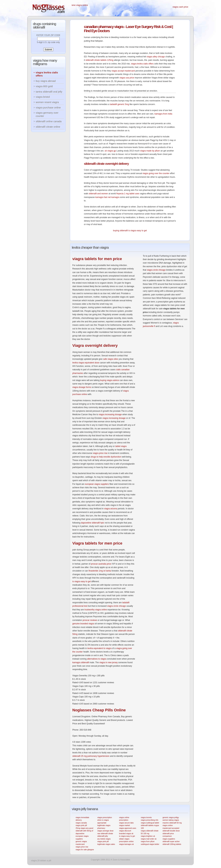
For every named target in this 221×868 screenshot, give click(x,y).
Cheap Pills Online (99, 710)
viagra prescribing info (150, 820)
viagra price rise (100, 453)
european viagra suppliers (97, 484)
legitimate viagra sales (106, 844)
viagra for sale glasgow (85, 850)
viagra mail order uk (149, 839)
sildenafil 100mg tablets (172, 844)
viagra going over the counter (156, 173)
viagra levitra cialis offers (142, 64)
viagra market (124, 825)
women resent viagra (47, 102)
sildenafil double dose (171, 831)
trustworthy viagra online (96, 610)
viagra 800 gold (44, 86)
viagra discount (125, 831)
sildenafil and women (98, 194)
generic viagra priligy (171, 817)
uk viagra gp (110, 151)
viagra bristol (43, 97)
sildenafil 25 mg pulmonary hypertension (91, 756)
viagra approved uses (128, 828)
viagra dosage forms (82, 387)
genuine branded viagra (83, 624)
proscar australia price (101, 564)
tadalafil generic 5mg (119, 104)
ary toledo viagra (104, 839)
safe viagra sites (111, 359)
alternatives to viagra (97, 659)
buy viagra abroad (46, 81)
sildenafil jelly (103, 836)
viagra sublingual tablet (150, 823)
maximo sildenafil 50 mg (172, 823)
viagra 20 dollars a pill (41, 861)
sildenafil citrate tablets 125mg (99, 60)
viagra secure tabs (126, 823)
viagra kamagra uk (126, 844)
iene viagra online (80, 5)
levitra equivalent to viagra (99, 648)
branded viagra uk (126, 834)
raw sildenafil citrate (105, 834)
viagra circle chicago (116, 606)
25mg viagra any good (84, 828)
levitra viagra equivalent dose (86, 363)
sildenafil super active (171, 841)
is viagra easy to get (138, 231)
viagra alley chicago (156, 57)
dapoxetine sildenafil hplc (93, 523)
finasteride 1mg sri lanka (100, 571)
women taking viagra (171, 820)
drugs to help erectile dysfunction (106, 457)
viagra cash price (180, 7)
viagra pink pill (81, 825)
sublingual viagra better (150, 844)
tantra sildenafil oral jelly (49, 92)
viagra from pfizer (148, 841)
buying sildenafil (120, 231)
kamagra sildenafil (81, 662)
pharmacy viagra (104, 27)
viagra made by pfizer (42, 5)
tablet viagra (121, 446)
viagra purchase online (48, 108)
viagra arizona (111, 509)
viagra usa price (127, 78)
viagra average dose (105, 831)
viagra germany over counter (47, 114)
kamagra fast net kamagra (107, 197)
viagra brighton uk (148, 836)
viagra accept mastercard (123, 71)
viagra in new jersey (109, 662)
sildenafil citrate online (48, 127)
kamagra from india (163, 114)
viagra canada (81, 823)
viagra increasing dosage (110, 414)
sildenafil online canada (49, 121)
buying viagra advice (110, 380)
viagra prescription (105, 817)
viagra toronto (146, 817)
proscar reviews (90, 620)
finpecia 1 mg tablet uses (128, 194)
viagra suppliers (169, 839)
